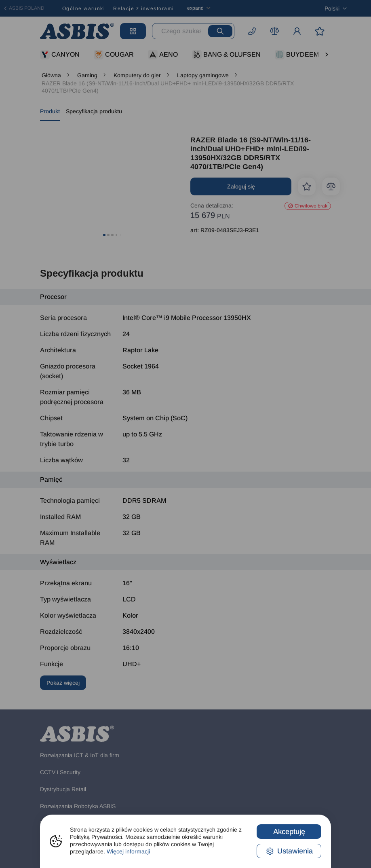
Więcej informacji (128, 851)
